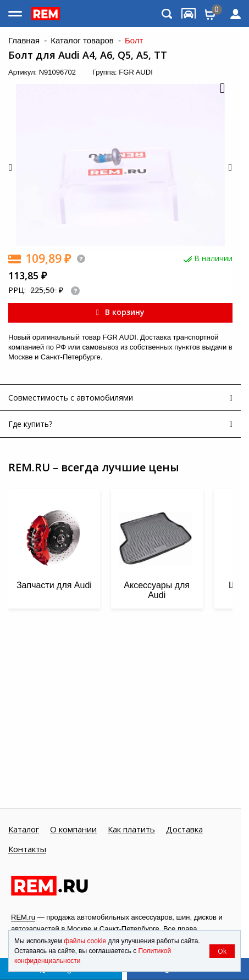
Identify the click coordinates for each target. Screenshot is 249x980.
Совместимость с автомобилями (71, 398)
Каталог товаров (82, 41)
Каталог (24, 830)
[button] (222, 89)
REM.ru (23, 917)
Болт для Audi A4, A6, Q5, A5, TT (88, 55)
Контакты (27, 849)
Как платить (131, 830)
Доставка (184, 830)
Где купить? (30, 424)
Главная (24, 41)
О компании (73, 830)
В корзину (120, 312)
